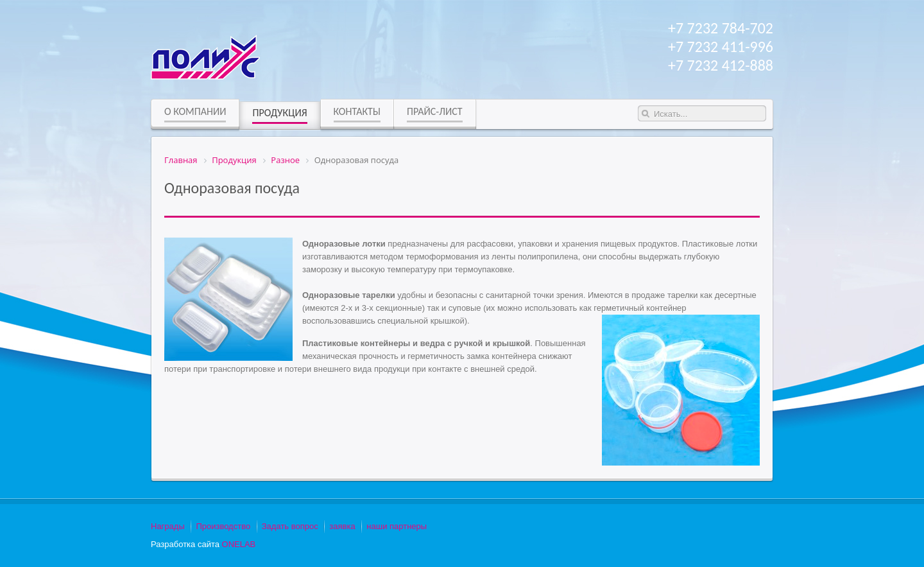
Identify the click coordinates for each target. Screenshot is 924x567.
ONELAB (239, 544)
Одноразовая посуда (232, 188)
